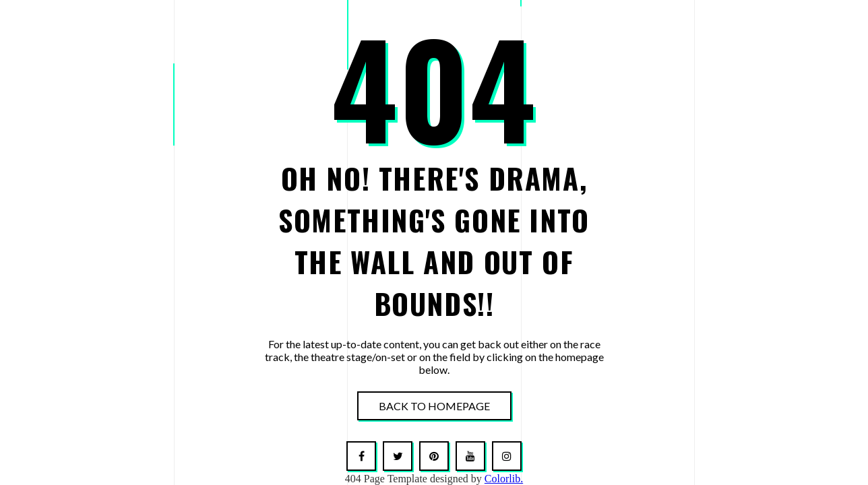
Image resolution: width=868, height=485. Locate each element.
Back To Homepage (434, 406)
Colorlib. (504, 479)
